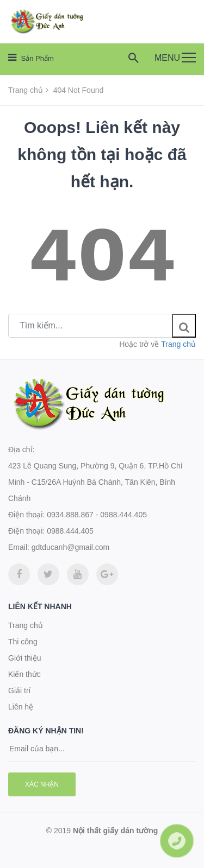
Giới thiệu (25, 658)
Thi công (23, 642)
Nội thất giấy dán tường (115, 831)
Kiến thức (24, 674)
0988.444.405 (70, 531)
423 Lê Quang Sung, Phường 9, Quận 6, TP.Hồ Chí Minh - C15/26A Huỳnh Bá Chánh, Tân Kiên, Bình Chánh (95, 482)
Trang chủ (26, 90)
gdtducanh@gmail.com (70, 547)
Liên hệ (21, 707)
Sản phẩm (31, 58)
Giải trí (19, 690)
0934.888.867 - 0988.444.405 (97, 515)
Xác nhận (42, 784)
